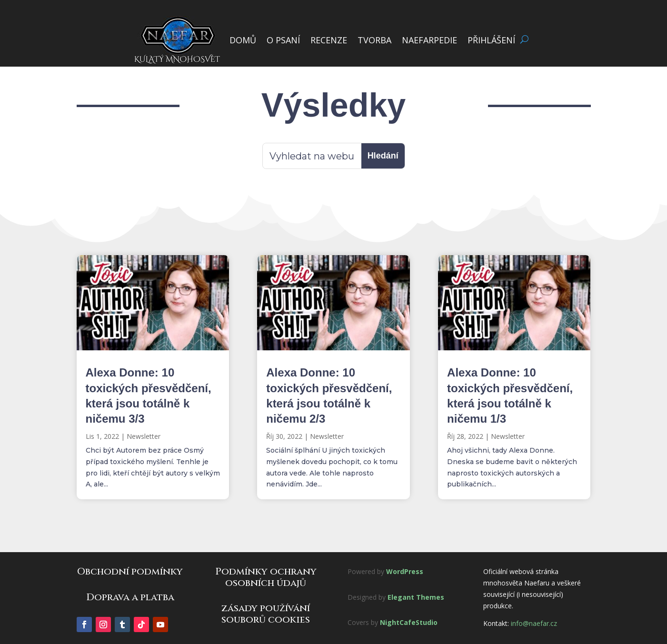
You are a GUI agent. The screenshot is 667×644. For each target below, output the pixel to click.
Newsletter (144, 436)
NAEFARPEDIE (429, 40)
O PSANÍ (283, 40)
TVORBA (374, 40)
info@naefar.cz (534, 623)
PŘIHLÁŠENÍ (491, 40)
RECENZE (329, 40)
